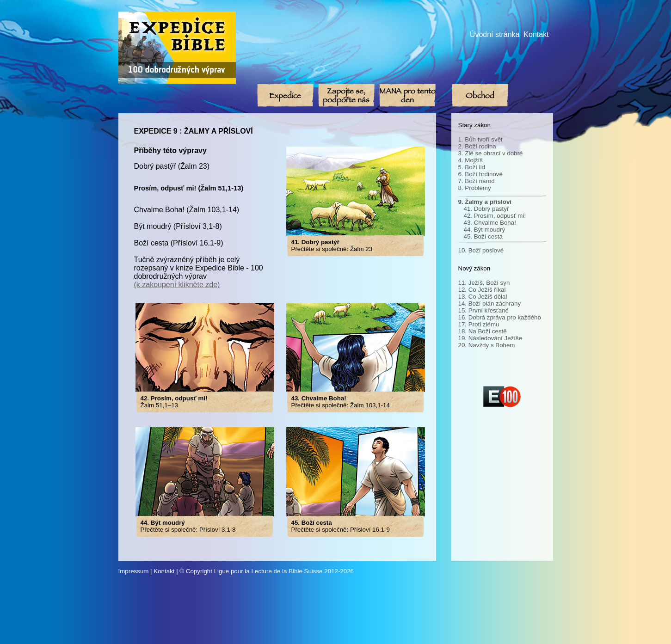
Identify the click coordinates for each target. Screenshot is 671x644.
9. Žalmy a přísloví (485, 202)
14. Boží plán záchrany (490, 304)
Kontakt (536, 34)
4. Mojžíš (471, 160)
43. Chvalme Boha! (490, 223)
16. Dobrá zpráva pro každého (500, 317)
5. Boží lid (472, 167)
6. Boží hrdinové (480, 174)
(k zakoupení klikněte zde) (177, 285)
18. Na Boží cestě (483, 331)
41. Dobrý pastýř (486, 209)
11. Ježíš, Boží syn (484, 283)
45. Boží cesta (483, 236)
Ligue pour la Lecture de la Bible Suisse (268, 571)
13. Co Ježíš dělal (483, 297)
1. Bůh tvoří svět (480, 139)
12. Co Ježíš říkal (482, 290)
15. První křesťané (483, 310)
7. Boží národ (477, 181)
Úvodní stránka (495, 34)
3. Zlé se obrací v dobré (491, 153)
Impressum (134, 571)
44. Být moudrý (485, 230)
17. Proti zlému (479, 324)
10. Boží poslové (481, 250)
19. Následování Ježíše (490, 338)
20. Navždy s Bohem (487, 345)
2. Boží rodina (477, 146)
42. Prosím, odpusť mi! (495, 216)
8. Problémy (475, 188)
